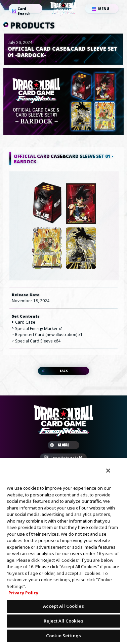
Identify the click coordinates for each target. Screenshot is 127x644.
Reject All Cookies (63, 621)
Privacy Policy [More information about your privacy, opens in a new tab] (23, 593)
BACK (63, 372)
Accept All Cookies (63, 606)
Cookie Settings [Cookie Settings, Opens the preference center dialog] (63, 636)
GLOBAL (60, 447)
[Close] (108, 471)
